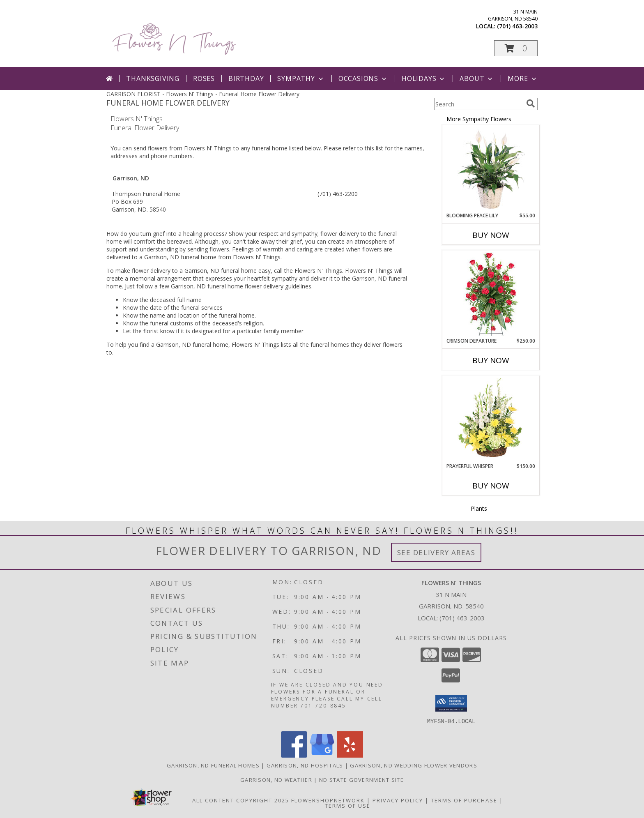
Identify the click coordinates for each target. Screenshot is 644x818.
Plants (479, 508)
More (523, 78)
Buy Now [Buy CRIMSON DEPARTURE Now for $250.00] (491, 360)
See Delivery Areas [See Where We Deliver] (436, 552)
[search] (531, 104)
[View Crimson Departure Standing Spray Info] (491, 294)
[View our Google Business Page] (322, 755)
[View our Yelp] (350, 755)
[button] (516, 48)
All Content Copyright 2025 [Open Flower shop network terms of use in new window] (241, 800)
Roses (204, 78)
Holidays (424, 78)
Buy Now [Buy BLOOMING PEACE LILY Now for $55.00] (491, 235)
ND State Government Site (361, 779)
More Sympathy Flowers (479, 119)
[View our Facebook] (294, 755)
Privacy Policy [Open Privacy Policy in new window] (398, 800)
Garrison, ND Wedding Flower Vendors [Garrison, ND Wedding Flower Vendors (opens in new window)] (414, 765)
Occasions (363, 78)
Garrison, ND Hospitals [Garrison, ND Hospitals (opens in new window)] (305, 765)
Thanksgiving (153, 78)
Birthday (246, 78)
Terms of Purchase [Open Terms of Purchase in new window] (464, 800)
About (477, 78)
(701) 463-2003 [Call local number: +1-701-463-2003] (517, 26)
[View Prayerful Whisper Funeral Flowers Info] (491, 419)
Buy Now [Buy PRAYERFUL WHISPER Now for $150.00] (491, 486)
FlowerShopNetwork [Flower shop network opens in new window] (328, 800)
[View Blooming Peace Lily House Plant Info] (491, 169)
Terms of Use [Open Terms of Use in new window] (348, 805)
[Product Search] (478, 104)
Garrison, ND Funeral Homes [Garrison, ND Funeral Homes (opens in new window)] (213, 765)
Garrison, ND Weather (276, 779)
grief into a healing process (189, 234)
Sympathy (301, 78)
